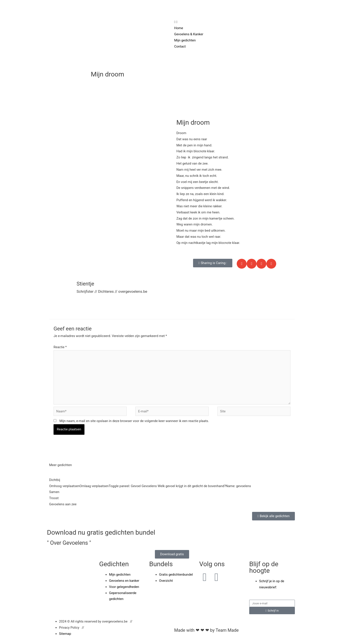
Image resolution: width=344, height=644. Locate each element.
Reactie (60, 347)
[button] (213, 263)
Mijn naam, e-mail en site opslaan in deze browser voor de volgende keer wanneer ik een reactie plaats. (134, 421)
